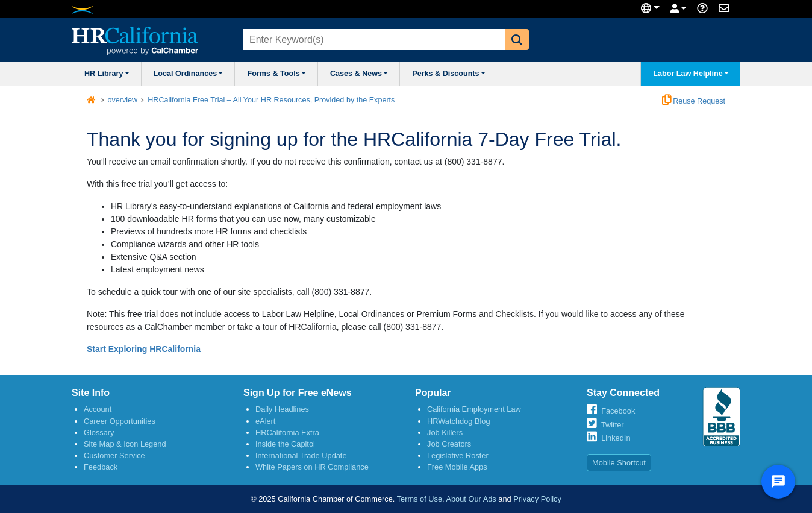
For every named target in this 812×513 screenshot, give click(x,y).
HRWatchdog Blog (459, 421)
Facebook (618, 411)
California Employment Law (474, 409)
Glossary (99, 433)
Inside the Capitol (285, 444)
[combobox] (373, 39)
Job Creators (449, 444)
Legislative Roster (458, 455)
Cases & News (359, 74)
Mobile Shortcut (619, 463)
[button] (517, 39)
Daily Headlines (282, 409)
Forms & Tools (276, 74)
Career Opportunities (120, 421)
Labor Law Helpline (691, 74)
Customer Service (114, 455)
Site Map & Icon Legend (125, 444)
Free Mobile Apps (457, 467)
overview (123, 100)
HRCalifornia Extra (287, 433)
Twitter (613, 425)
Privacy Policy (537, 499)
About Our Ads (471, 499)
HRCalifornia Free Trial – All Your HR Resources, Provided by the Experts (271, 100)
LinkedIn (616, 438)
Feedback (101, 467)
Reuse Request (694, 101)
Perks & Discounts (448, 74)
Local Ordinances (188, 74)
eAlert (265, 421)
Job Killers (445, 433)
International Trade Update (301, 455)
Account (98, 409)
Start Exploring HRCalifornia (144, 349)
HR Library (107, 74)
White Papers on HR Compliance (312, 467)
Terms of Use (420, 499)
